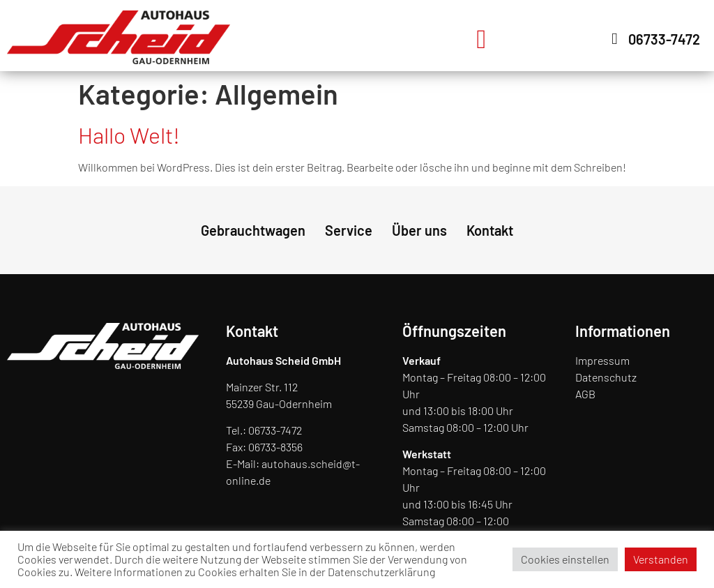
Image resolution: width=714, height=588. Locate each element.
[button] (481, 39)
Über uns (419, 230)
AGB (585, 394)
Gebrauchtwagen (253, 230)
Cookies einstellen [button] (565, 559)
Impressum (602, 360)
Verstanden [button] (661, 559)
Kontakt (490, 230)
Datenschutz (606, 377)
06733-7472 (275, 430)
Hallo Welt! (129, 135)
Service (349, 230)
